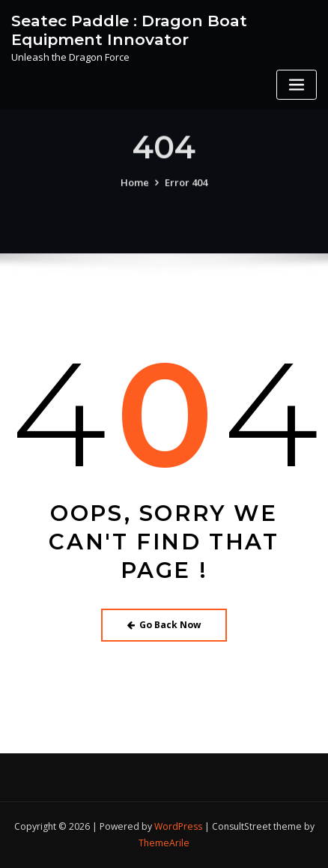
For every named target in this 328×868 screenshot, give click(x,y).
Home (135, 188)
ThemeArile (164, 843)
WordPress (178, 826)
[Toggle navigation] (297, 85)
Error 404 (186, 188)
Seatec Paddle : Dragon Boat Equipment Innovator (129, 30)
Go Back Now (164, 625)
